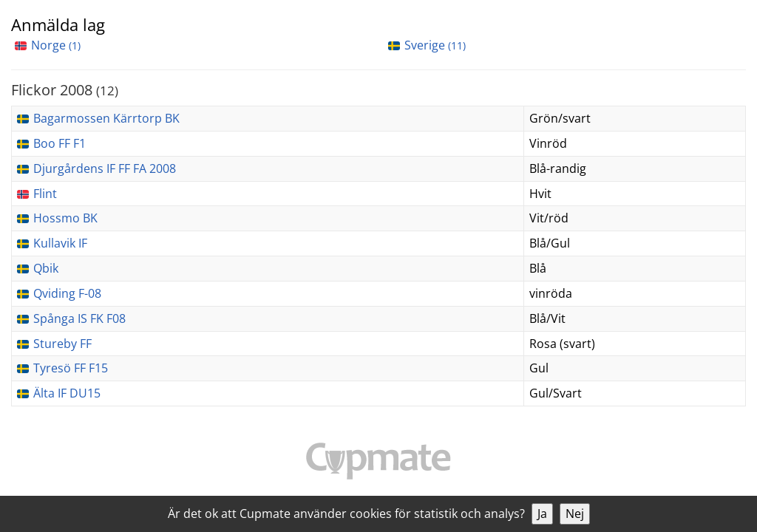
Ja (542, 514)
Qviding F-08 (67, 293)
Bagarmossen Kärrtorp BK (106, 118)
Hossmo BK (65, 218)
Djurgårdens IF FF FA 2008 (105, 168)
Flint (45, 194)
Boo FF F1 (60, 143)
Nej (575, 514)
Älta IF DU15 (67, 393)
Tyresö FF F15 (71, 368)
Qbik (46, 268)
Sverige (435, 45)
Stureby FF (62, 344)
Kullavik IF (60, 243)
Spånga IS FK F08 (79, 318)
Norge (56, 45)
